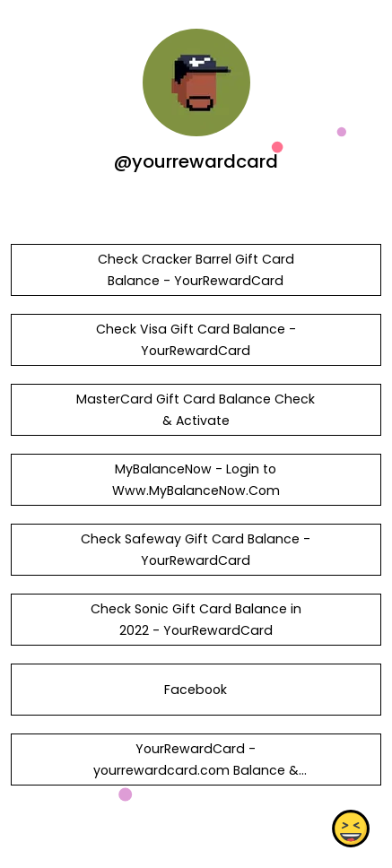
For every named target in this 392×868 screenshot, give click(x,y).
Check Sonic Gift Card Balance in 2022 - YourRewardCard (196, 620)
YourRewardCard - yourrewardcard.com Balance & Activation (196, 770)
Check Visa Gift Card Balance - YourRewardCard (196, 340)
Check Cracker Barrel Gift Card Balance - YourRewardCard (196, 270)
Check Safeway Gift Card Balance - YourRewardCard (196, 550)
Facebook (196, 690)
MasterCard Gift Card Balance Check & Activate (196, 410)
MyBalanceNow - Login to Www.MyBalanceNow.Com (196, 480)
